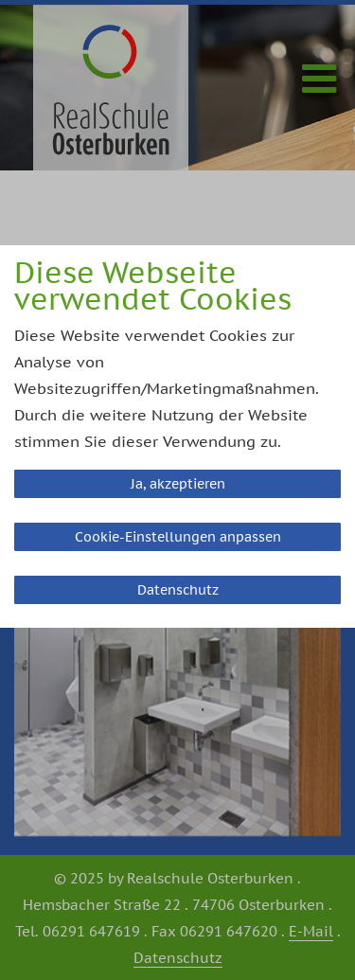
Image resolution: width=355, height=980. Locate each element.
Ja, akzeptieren (178, 484)
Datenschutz (178, 590)
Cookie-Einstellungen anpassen (178, 537)
